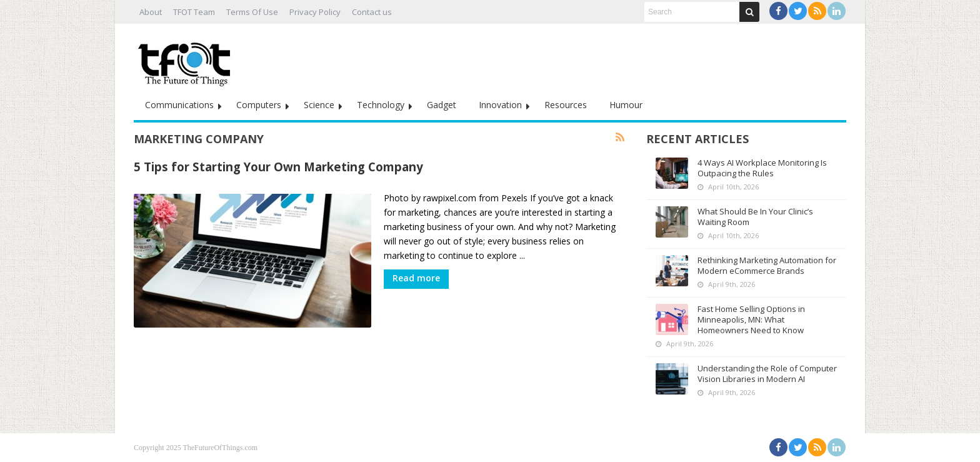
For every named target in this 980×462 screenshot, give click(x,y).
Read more (416, 278)
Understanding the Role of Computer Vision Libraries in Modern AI (767, 374)
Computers (259, 105)
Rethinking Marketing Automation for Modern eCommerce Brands (767, 265)
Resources (566, 105)
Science (319, 105)
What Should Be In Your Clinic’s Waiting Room (755, 217)
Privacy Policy (315, 12)
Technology (381, 105)
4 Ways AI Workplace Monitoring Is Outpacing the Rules (762, 168)
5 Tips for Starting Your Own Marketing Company (278, 167)
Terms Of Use (252, 12)
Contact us (372, 12)
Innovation (500, 105)
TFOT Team (194, 12)
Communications (179, 105)
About (151, 12)
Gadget (442, 105)
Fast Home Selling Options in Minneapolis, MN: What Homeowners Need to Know (751, 319)
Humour (626, 105)
